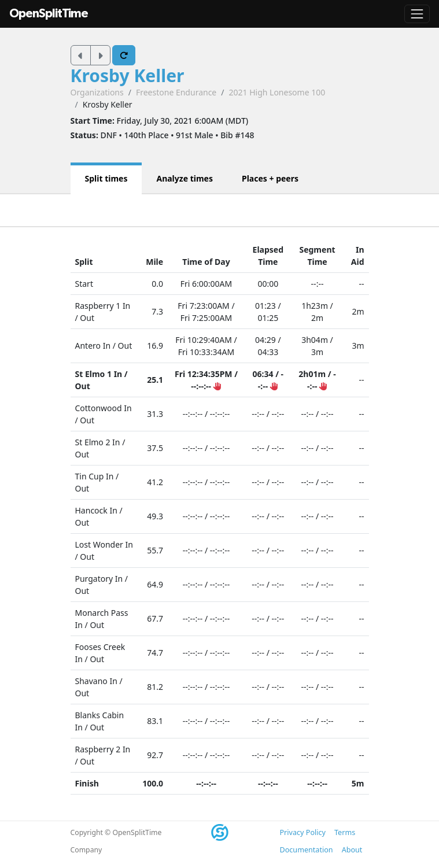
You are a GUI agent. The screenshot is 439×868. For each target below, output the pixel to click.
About (352, 850)
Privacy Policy (303, 832)
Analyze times (185, 178)
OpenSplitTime (49, 14)
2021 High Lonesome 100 (277, 92)
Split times (106, 178)
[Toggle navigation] (417, 14)
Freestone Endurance (176, 92)
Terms (345, 832)
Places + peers (270, 178)
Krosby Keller (128, 75)
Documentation (307, 850)
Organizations (97, 92)
